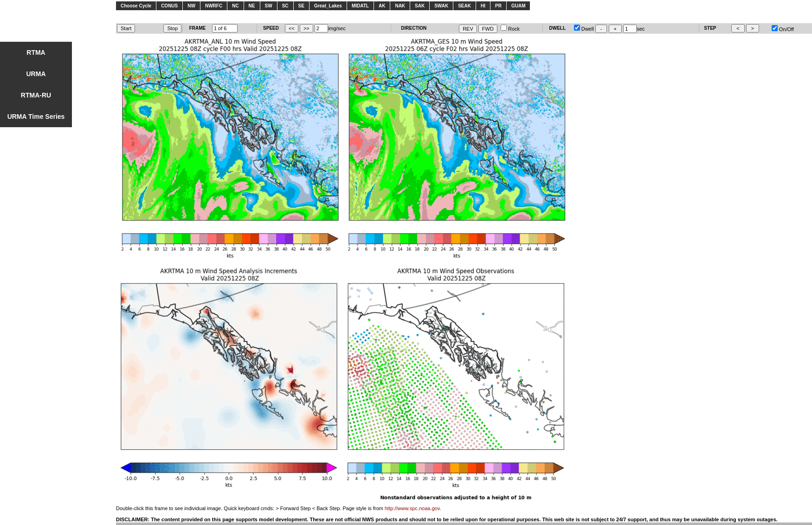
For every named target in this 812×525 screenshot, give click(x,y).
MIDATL (360, 6)
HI (483, 6)
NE (252, 6)
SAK (420, 6)
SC (285, 6)
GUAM (519, 6)
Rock (510, 29)
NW (191, 6)
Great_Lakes (328, 6)
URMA (36, 74)
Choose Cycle (136, 6)
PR (498, 6)
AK (382, 6)
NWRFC (214, 6)
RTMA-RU (36, 95)
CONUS (169, 6)
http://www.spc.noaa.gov (412, 508)
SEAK (464, 6)
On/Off (783, 29)
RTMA (36, 52)
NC (235, 6)
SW (269, 6)
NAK (400, 6)
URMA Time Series (36, 117)
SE (301, 6)
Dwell (584, 29)
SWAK (441, 6)
